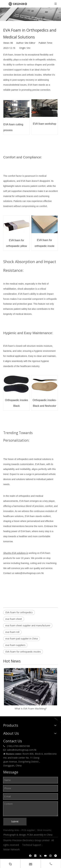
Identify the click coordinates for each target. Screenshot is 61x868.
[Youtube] (45, 856)
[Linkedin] (35, 856)
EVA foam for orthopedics (19, 612)
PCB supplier (28, 830)
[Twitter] (40, 856)
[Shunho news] (30, 14)
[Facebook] (30, 856)
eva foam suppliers (15, 645)
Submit (15, 821)
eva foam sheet (14, 619)
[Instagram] (51, 856)
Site (28, 48)
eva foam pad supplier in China (22, 639)
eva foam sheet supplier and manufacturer (28, 625)
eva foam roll (12, 632)
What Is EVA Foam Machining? (31, 709)
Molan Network (12, 849)
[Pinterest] (56, 856)
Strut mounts (44, 830)
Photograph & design (14, 835)
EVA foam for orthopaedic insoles (23, 652)
